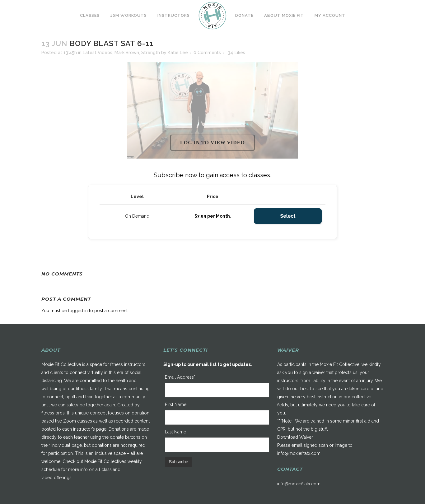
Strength (151, 53)
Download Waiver (295, 437)
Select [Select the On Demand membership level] (288, 216)
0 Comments (207, 53)
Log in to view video (213, 143)
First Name (176, 405)
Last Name (175, 432)
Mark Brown (127, 53)
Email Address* (180, 377)
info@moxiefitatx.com (299, 453)
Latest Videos (98, 53)
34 (236, 53)
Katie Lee (178, 53)
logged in (78, 311)
